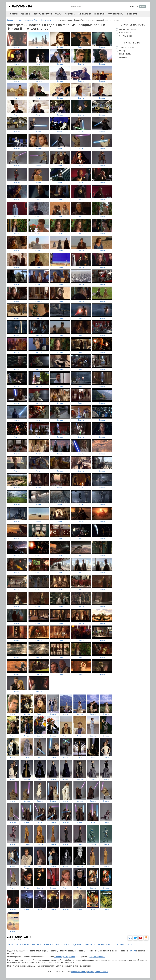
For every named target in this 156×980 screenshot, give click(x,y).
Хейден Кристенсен (127, 29)
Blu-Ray (122, 51)
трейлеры (70, 14)
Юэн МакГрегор (125, 36)
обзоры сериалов (43, 14)
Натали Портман (126, 33)
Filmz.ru (132, 951)
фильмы (36, 945)
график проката (116, 14)
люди (67, 945)
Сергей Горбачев (97, 957)
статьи (59, 14)
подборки (77, 945)
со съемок (123, 57)
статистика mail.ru (122, 945)
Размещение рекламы (98, 972)
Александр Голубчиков (65, 957)
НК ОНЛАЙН (99, 14)
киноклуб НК (85, 14)
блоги (58, 945)
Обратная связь (79, 972)
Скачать (17, 47)
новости (13, 14)
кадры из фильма (126, 47)
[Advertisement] (133, 99)
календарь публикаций (97, 945)
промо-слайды (125, 54)
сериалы (48, 945)
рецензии (26, 14)
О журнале (132, 14)
